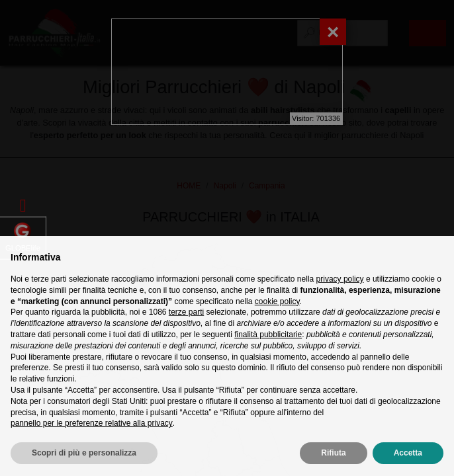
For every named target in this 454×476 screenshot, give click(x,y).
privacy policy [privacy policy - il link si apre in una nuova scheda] (340, 299)
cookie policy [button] (277, 322)
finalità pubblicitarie (268, 355)
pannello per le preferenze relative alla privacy (92, 444)
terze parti (186, 333)
